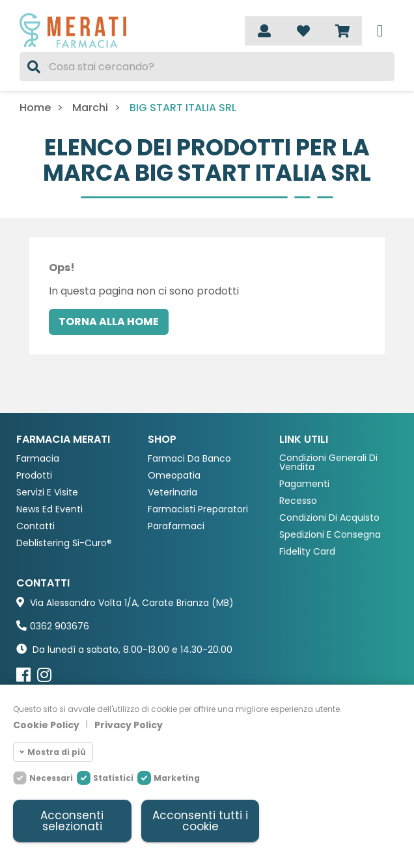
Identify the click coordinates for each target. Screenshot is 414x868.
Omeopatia (174, 476)
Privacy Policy (129, 725)
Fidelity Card (307, 552)
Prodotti (34, 476)
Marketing (177, 778)
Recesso (298, 501)
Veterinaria (172, 493)
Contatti (35, 526)
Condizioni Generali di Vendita (328, 463)
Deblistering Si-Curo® (64, 543)
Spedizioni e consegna (330, 535)
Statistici (113, 778)
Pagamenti (304, 484)
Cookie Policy (46, 725)
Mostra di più (57, 752)
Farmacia (38, 459)
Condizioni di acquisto (329, 518)
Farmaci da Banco (189, 459)
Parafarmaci (176, 526)
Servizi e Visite (47, 493)
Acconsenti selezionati (72, 821)
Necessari (51, 778)
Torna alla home (109, 322)
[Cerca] (207, 67)
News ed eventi (49, 509)
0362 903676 (60, 626)
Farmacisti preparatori (198, 509)
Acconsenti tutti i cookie (200, 821)
